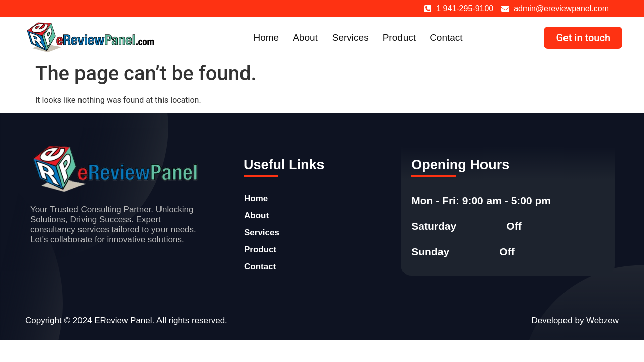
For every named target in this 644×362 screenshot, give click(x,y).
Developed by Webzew (575, 321)
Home (266, 37)
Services (350, 37)
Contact (446, 37)
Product (399, 37)
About (305, 37)
